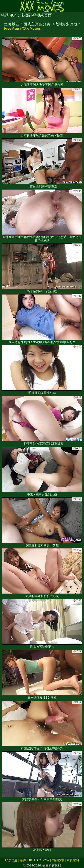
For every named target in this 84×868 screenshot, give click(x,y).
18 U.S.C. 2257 (39, 860)
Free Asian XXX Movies (22, 28)
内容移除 (58, 860)
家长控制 (73, 860)
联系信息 (11, 860)
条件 (23, 860)
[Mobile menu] (4, 6)
